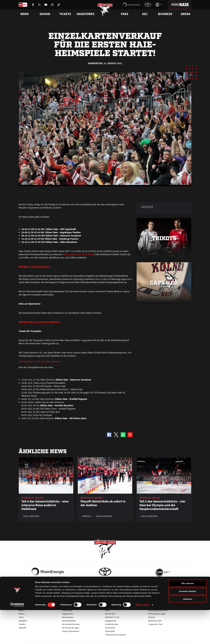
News (21, 610)
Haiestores (85, 14)
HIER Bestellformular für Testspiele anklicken (42, 362)
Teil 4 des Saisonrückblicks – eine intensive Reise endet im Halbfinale (45, 505)
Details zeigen (142, 639)
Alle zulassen (188, 617)
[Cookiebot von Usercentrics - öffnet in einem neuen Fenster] (17, 639)
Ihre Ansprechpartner (158, 610)
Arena (185, 14)
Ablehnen (188, 633)
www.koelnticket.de (87, 254)
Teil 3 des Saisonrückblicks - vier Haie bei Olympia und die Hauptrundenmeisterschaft (162, 505)
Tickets (65, 14)
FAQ (107, 610)
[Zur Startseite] (105, 11)
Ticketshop (67, 610)
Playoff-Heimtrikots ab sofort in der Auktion (103, 504)
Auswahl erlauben (188, 625)
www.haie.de (69, 254)
